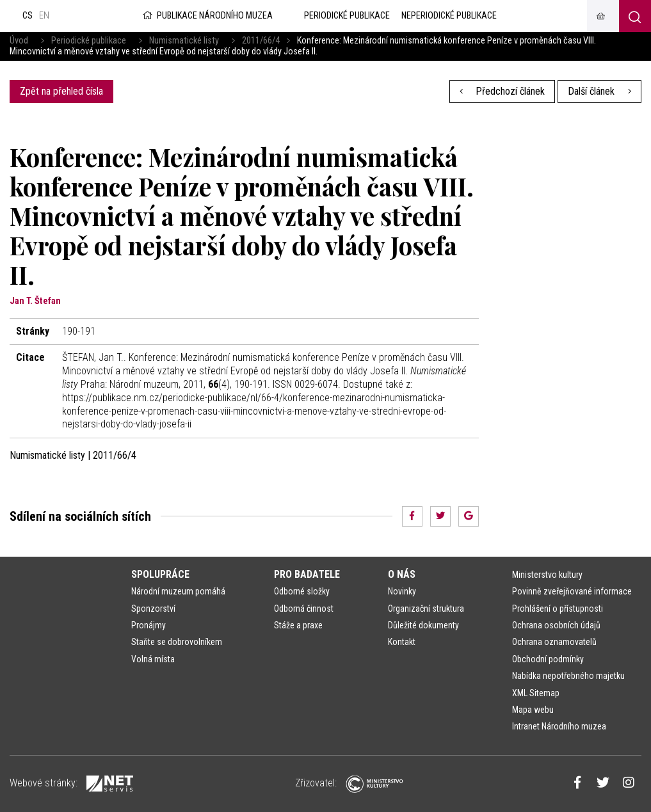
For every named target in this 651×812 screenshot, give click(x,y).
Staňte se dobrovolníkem (177, 642)
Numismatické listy (184, 41)
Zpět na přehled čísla (61, 91)
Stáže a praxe (298, 625)
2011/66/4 (261, 41)
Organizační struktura (426, 609)
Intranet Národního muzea (559, 726)
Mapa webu (533, 710)
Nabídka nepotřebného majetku (568, 676)
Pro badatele (307, 574)
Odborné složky (302, 591)
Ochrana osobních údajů (556, 625)
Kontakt (402, 642)
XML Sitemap (536, 693)
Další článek (599, 91)
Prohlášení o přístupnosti (558, 609)
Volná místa (153, 659)
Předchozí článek (502, 91)
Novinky (402, 591)
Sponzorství (153, 609)
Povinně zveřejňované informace (572, 591)
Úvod (19, 41)
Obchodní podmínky (548, 659)
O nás (402, 574)
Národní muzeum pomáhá (178, 591)
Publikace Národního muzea (207, 16)
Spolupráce (160, 574)
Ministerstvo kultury (547, 575)
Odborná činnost (304, 609)
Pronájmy (149, 625)
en (44, 16)
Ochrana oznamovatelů (554, 642)
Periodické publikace (89, 41)
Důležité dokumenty (423, 625)
